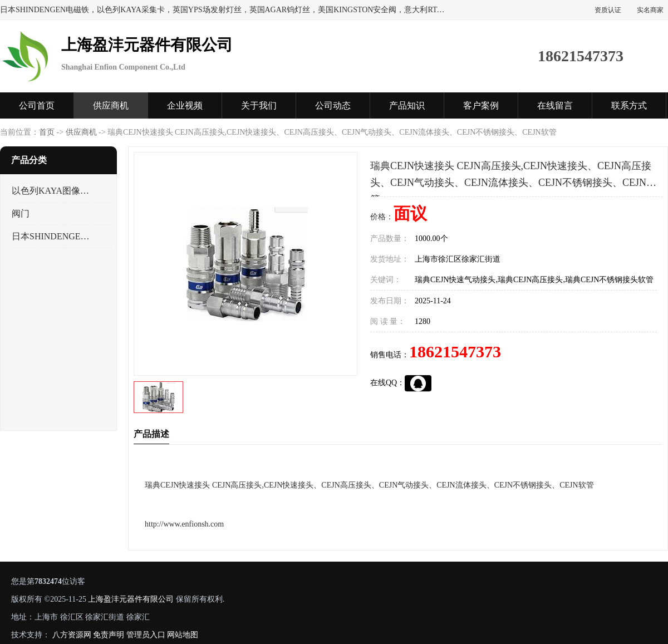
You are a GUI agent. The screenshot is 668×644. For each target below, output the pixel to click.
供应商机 (111, 105)
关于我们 (259, 105)
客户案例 (481, 105)
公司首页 (37, 105)
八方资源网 (72, 635)
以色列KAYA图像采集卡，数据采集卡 (52, 191)
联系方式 (629, 105)
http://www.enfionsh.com (184, 524)
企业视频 (185, 105)
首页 (47, 132)
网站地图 (183, 635)
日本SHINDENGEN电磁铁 (52, 236)
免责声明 (109, 635)
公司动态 (333, 105)
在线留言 (555, 105)
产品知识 (407, 105)
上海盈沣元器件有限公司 (131, 599)
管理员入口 (146, 635)
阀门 (21, 213)
